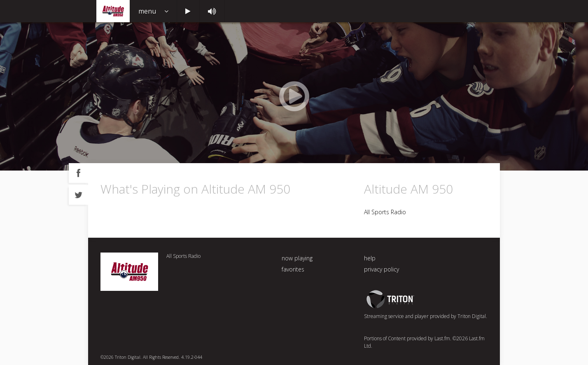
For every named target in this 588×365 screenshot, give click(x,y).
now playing (297, 258)
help (370, 258)
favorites (293, 269)
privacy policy (381, 269)
